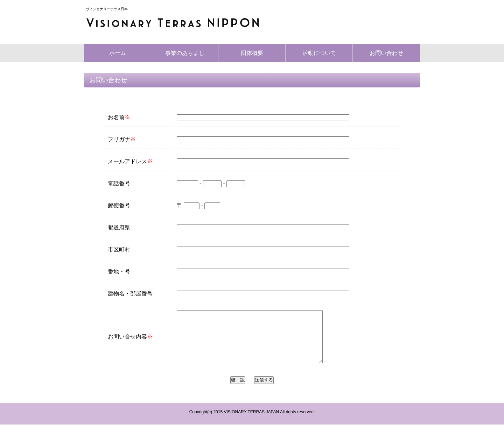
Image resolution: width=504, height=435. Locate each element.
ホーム (118, 53)
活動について (319, 53)
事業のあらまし (185, 53)
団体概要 (252, 53)
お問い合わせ (386, 53)
